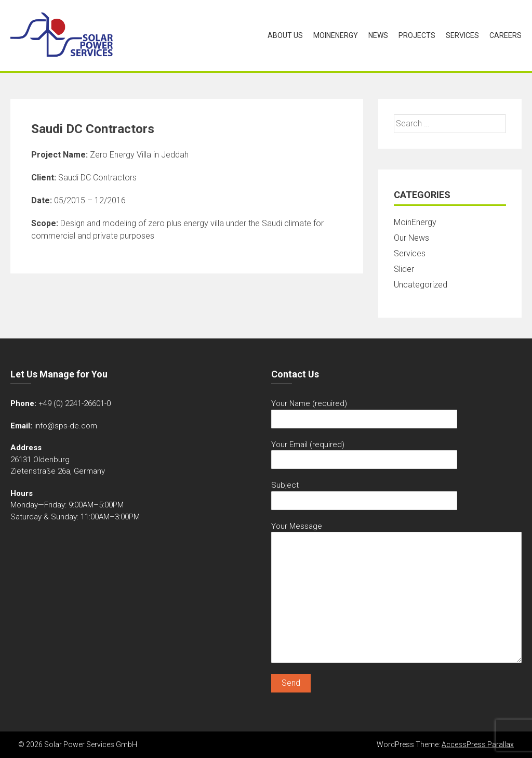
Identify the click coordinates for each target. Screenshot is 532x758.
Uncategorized (421, 285)
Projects (417, 35)
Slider (404, 269)
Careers (506, 35)
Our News (411, 238)
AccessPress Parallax (478, 744)
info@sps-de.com (66, 426)
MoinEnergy (336, 35)
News (378, 35)
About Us (285, 35)
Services (462, 35)
